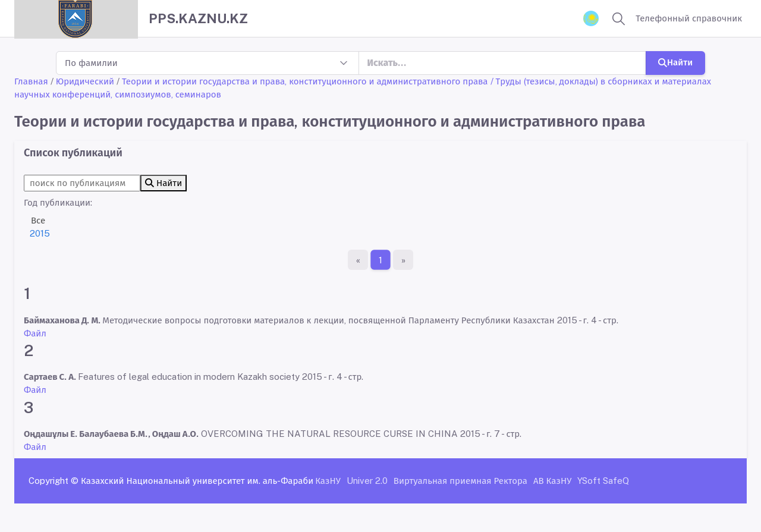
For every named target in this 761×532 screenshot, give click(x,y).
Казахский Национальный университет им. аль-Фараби (197, 481)
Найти (675, 62)
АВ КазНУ (552, 481)
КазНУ (328, 481)
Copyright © (54, 481)
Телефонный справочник (689, 18)
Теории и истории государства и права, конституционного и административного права (305, 81)
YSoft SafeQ (603, 481)
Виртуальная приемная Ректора (460, 481)
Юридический (85, 81)
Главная (31, 81)
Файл (35, 333)
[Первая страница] (358, 260)
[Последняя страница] (403, 260)
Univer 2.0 (367, 481)
